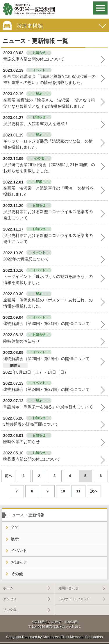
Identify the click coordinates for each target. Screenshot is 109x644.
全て (15, 527)
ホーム (8, 588)
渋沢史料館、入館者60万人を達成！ (36, 124)
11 (78, 491)
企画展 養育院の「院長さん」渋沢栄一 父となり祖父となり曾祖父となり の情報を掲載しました (49, 103)
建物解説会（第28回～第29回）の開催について (46, 359)
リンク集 (10, 610)
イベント (19, 551)
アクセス (10, 599)
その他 (17, 574)
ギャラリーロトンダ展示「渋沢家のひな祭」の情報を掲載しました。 (48, 144)
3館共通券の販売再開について (31, 424)
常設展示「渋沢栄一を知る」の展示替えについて (48, 407)
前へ (8, 476)
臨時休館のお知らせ (22, 341)
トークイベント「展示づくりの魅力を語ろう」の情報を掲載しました (48, 279)
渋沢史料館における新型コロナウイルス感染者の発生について (48, 215)
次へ (94, 491)
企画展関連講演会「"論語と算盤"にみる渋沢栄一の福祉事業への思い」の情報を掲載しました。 (49, 79)
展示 (15, 539)
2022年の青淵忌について (26, 259)
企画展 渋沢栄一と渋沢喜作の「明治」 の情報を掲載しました (49, 191)
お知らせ (19, 562)
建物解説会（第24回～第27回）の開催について (46, 389)
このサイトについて (74, 599)
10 (63, 491)
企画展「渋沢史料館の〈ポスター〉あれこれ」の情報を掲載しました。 (48, 303)
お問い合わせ (68, 588)
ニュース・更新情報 (26, 515)
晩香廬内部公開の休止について (32, 459)
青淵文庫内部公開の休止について (34, 59)
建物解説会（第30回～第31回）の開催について (46, 323)
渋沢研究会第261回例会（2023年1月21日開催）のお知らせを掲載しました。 (49, 168)
